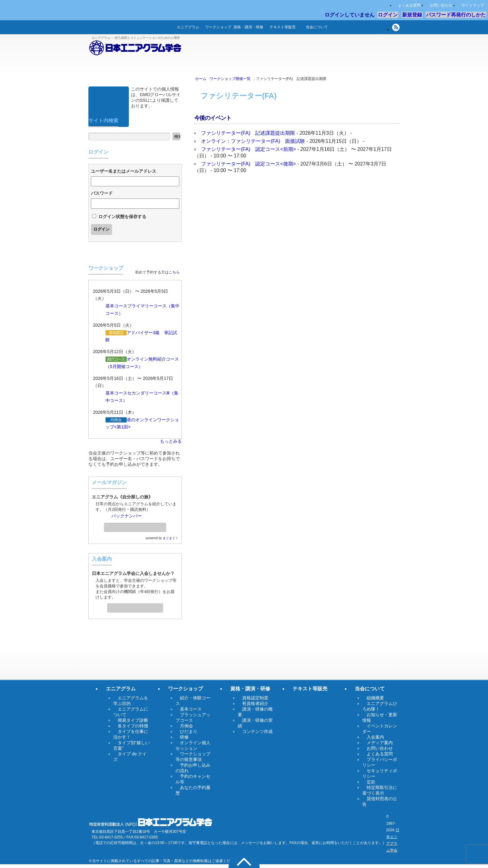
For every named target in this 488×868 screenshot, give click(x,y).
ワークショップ (218, 27)
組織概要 (375, 698)
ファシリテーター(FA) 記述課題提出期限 (248, 133)
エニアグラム (188, 27)
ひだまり (189, 731)
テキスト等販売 (283, 27)
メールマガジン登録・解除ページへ (135, 525)
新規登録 (412, 15)
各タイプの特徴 (133, 726)
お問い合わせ (441, 5)
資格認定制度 (255, 698)
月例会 (186, 726)
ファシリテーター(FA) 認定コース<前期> (249, 149)
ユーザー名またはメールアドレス (124, 171)
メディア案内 (380, 743)
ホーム (163, 27)
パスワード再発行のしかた (456, 15)
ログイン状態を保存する (122, 217)
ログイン (388, 15)
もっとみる (171, 441)
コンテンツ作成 (257, 731)
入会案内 (135, 606)
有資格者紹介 (255, 703)
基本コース (116, 306)
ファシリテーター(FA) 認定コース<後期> (249, 164)
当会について (317, 27)
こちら (174, 272)
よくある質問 (409, 5)
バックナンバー (127, 516)
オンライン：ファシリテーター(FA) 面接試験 (253, 141)
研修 (184, 737)
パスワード (102, 193)
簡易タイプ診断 (133, 720)
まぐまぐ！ (171, 538)
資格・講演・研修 (248, 27)
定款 (371, 782)
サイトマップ (473, 5)
